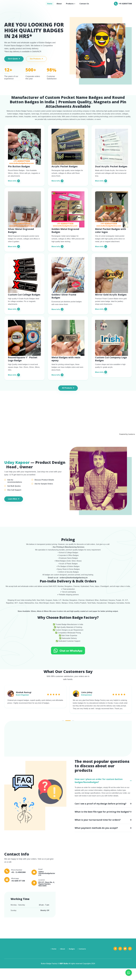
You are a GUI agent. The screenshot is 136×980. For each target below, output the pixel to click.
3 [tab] (76, 732)
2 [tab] (68, 732)
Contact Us (84, 5)
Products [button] (70, 5)
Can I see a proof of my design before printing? (101, 815)
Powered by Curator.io (127, 439)
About (59, 5)
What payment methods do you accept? (96, 839)
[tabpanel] (35, 704)
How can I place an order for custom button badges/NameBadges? (99, 792)
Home (50, 5)
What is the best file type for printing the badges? (102, 823)
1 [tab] (60, 732)
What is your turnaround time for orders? (98, 831)
